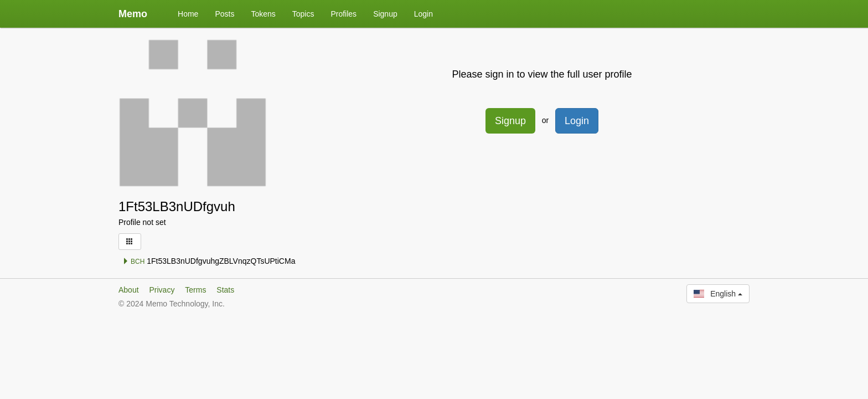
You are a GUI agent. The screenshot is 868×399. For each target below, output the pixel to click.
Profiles (343, 14)
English (718, 294)
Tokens (263, 14)
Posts (224, 14)
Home (188, 14)
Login (423, 14)
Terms (195, 290)
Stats (225, 290)
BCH (134, 262)
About (129, 290)
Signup (385, 14)
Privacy (162, 290)
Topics (303, 14)
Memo (133, 14)
